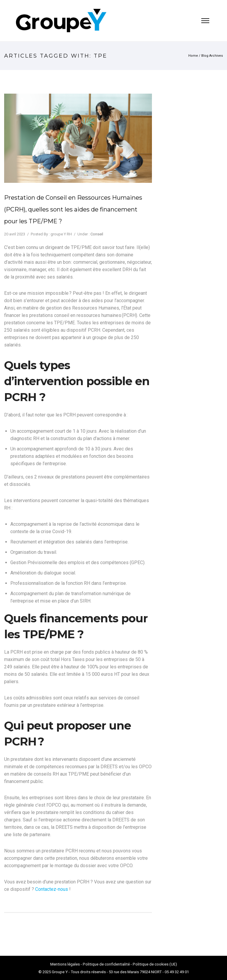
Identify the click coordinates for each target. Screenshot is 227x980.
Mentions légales (65, 964)
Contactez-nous (52, 889)
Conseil (97, 234)
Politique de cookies (151, 964)
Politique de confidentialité (106, 964)
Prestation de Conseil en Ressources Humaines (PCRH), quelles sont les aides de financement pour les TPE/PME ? (73, 209)
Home (193, 56)
